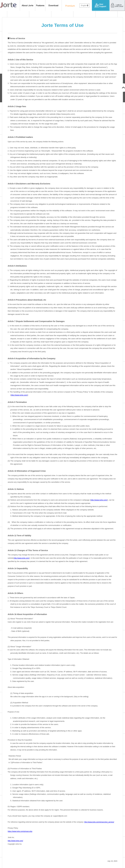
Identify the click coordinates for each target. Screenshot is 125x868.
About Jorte (28, 6)
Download (54, 6)
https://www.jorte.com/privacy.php (20, 831)
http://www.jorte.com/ (19, 395)
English (84, 5)
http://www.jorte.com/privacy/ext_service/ (99, 822)
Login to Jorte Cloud (117, 6)
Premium (69, 6)
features (40, 6)
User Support (101, 6)
